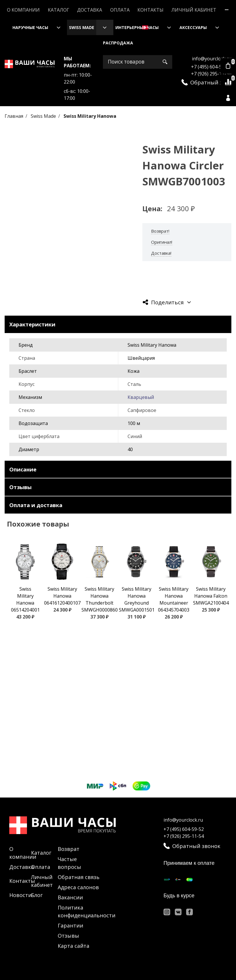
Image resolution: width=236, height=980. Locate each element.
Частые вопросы (69, 863)
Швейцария (141, 358)
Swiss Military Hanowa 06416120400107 (62, 596)
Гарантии (70, 925)
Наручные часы (30, 27)
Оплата (120, 10)
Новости (20, 895)
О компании (23, 10)
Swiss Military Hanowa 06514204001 (25, 599)
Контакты (150, 10)
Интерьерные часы (137, 27)
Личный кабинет (194, 10)
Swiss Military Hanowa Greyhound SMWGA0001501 (137, 599)
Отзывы (68, 936)
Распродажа (118, 43)
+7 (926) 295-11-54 (211, 74)
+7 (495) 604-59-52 (211, 67)
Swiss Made (82, 27)
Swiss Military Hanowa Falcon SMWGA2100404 (211, 596)
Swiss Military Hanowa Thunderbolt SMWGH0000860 (100, 599)
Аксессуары (193, 27)
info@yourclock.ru (212, 59)
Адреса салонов (78, 887)
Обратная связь (79, 877)
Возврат (69, 849)
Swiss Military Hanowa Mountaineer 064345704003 (174, 599)
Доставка (90, 10)
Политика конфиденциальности (87, 911)
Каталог (59, 10)
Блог (37, 895)
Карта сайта (73, 946)
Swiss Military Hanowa (90, 116)
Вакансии (70, 897)
